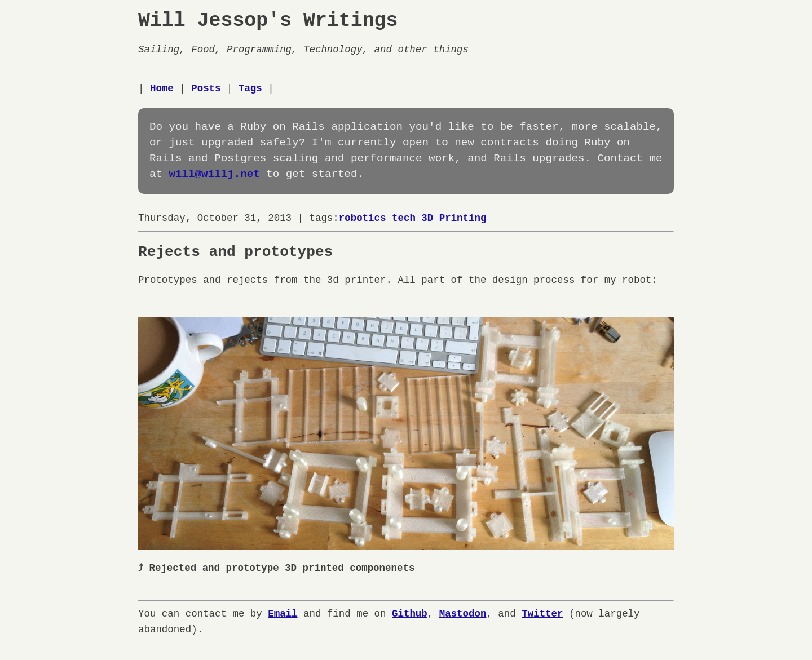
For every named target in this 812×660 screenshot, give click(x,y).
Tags (250, 88)
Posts (206, 88)
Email (283, 613)
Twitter (542, 613)
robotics (363, 218)
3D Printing (454, 218)
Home (162, 88)
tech (404, 218)
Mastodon (463, 613)
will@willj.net (215, 174)
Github (410, 613)
